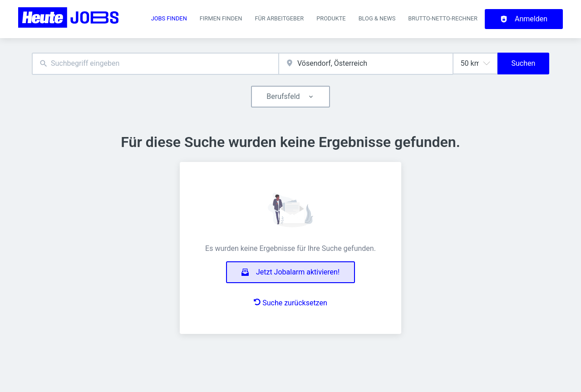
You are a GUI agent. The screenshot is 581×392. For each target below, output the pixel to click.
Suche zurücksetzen (290, 303)
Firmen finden (221, 18)
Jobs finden (169, 18)
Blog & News (377, 18)
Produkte (331, 18)
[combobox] (155, 64)
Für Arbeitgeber (279, 18)
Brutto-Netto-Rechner (443, 18)
